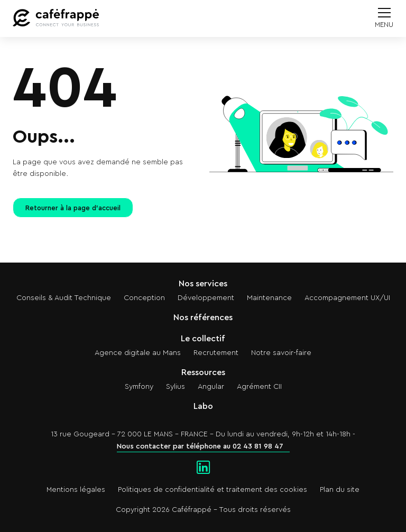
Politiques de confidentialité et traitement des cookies (213, 490)
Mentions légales (76, 490)
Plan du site (340, 490)
